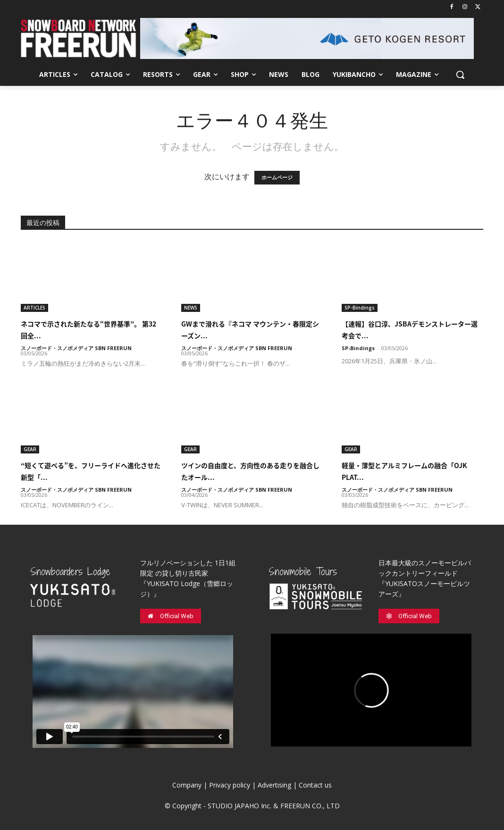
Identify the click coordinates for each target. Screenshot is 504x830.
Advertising (274, 785)
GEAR (30, 449)
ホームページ (277, 178)
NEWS (191, 308)
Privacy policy (230, 785)
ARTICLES (34, 308)
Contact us (315, 785)
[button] (460, 75)
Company (187, 785)
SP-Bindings (360, 308)
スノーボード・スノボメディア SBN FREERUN (76, 348)
